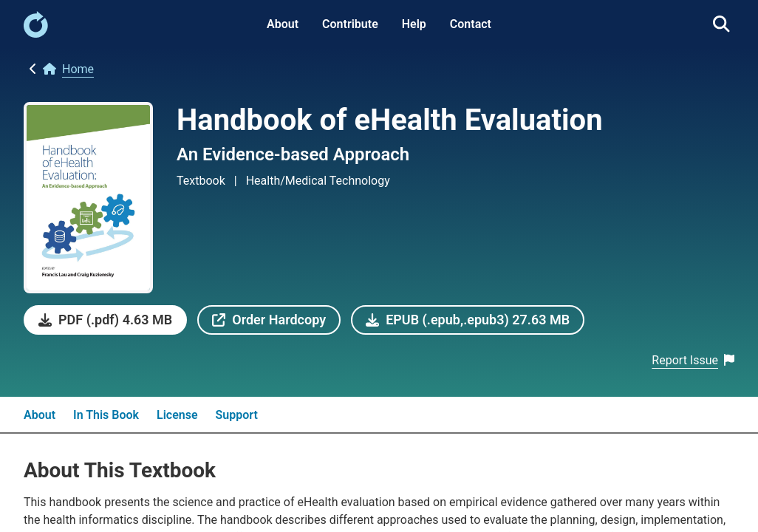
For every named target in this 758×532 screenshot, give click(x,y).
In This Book (106, 415)
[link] (36, 34)
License (177, 415)
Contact (471, 24)
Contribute (350, 24)
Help (414, 24)
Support (237, 415)
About (283, 24)
